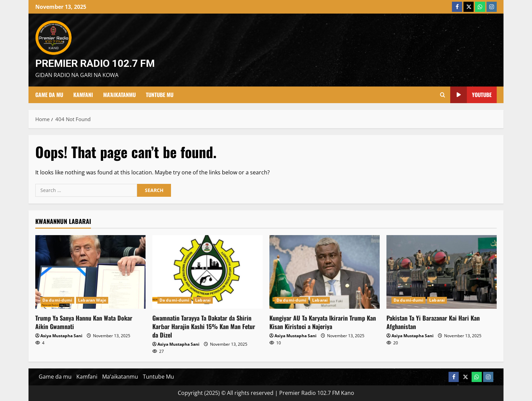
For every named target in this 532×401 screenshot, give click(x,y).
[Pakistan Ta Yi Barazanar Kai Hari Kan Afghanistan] (442, 272)
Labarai (203, 300)
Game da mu (49, 95)
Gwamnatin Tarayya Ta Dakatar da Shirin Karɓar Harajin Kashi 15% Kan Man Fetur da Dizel (204, 326)
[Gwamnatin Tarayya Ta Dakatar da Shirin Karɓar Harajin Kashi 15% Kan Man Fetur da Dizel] (207, 272)
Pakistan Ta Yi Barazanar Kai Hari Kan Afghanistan (433, 322)
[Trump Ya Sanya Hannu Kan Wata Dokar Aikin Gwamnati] (90, 272)
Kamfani (83, 95)
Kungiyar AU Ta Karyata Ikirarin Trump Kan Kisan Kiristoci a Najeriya (323, 322)
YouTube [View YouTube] (471, 95)
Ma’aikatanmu (119, 95)
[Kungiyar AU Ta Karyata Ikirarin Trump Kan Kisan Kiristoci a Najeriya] (325, 272)
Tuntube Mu (160, 95)
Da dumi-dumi (57, 300)
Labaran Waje (92, 300)
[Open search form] (443, 95)
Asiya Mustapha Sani (61, 336)
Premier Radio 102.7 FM (95, 63)
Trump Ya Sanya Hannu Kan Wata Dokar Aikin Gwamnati (84, 322)
